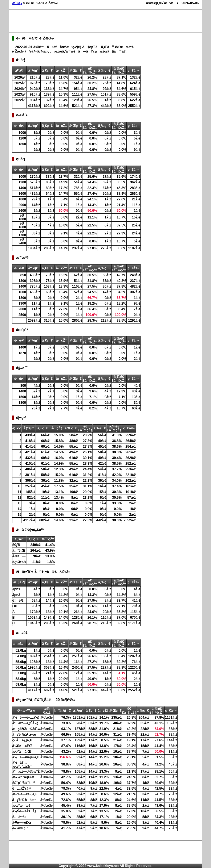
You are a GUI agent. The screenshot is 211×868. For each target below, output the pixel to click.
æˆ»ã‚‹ (17, 3)
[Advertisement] (89, 21)
